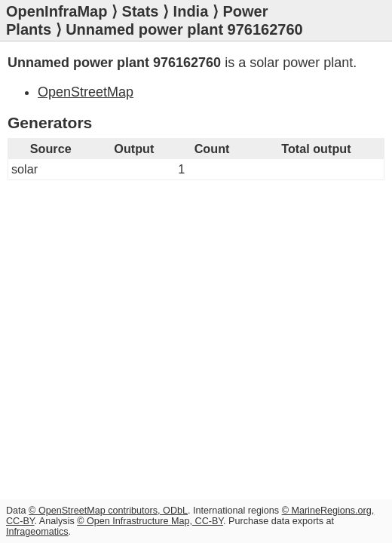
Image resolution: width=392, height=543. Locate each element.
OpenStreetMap (86, 92)
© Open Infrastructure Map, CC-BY (150, 521)
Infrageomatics (37, 532)
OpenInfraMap (57, 11)
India (191, 11)
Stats (141, 11)
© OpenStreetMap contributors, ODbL (108, 511)
